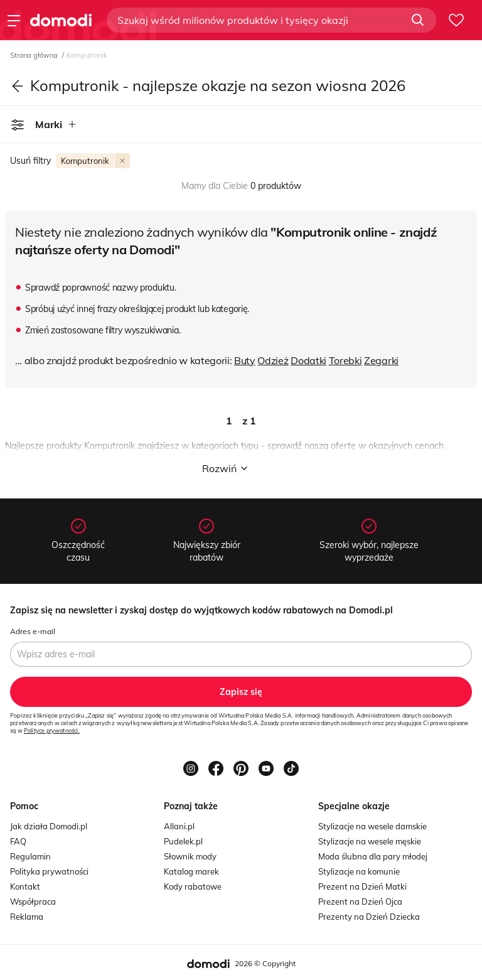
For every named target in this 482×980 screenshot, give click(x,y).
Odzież (273, 360)
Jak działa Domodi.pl (49, 826)
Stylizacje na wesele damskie (372, 826)
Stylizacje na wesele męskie (370, 841)
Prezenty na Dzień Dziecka (369, 917)
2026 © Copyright (265, 963)
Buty (245, 360)
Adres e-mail (33, 631)
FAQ (18, 841)
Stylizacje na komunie (359, 871)
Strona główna (35, 55)
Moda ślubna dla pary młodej (373, 856)
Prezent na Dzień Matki (362, 886)
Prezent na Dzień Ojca (360, 902)
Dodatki (308, 360)
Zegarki (381, 360)
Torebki (345, 360)
